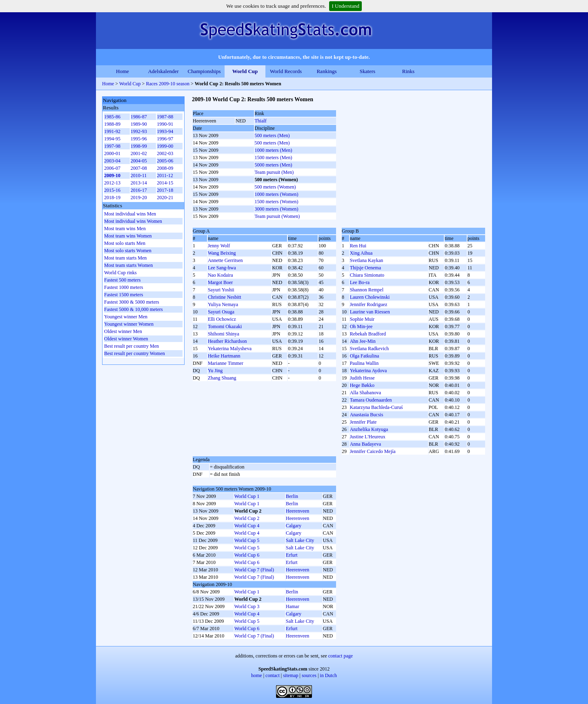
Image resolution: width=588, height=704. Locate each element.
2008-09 (165, 168)
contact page (341, 656)
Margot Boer (220, 282)
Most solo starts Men (125, 243)
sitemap (291, 675)
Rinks (408, 71)
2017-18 (165, 190)
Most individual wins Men (130, 214)
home (257, 675)
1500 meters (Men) (274, 158)
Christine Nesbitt (225, 297)
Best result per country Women (135, 353)
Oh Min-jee (361, 326)
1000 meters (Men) (274, 150)
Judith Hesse (362, 378)
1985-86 (112, 117)
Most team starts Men (125, 258)
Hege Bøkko (362, 385)
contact (273, 675)
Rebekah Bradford (368, 334)
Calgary (294, 526)
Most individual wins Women (133, 221)
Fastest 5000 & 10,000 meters (134, 309)
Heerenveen (297, 511)
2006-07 (112, 168)
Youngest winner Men (126, 317)
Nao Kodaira (220, 275)
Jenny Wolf (219, 246)
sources (309, 675)
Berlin (292, 496)
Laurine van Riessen (370, 312)
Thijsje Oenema (365, 268)
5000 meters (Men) (274, 165)
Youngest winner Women (129, 324)
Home (122, 71)
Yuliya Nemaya (223, 304)
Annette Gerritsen (225, 260)
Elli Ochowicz (222, 319)
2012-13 (112, 183)
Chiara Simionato (367, 275)
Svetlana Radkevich (370, 349)
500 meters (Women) (275, 187)
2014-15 (165, 183)
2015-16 (112, 190)
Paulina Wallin (364, 363)
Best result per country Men (131, 346)
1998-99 (139, 146)
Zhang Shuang (222, 378)
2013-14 (139, 183)
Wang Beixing (222, 253)
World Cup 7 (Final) (254, 570)
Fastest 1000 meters (124, 287)
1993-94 (165, 131)
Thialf (261, 121)
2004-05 (139, 161)
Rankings (326, 71)
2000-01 (112, 153)
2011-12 (165, 175)
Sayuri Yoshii (221, 290)
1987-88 (165, 117)
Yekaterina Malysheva (230, 349)
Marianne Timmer (226, 363)
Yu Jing (215, 371)
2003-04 (112, 161)
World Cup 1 (247, 496)
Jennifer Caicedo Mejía (373, 451)
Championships (204, 71)
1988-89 (112, 124)
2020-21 (165, 198)
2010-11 (139, 175)
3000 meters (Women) (277, 209)
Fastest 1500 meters (124, 295)
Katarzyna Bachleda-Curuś (376, 407)
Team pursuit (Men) (274, 172)
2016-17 (139, 190)
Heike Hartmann (224, 356)
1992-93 (139, 131)
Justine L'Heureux (368, 437)
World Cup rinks (120, 273)
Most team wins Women (128, 236)
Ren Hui (358, 246)
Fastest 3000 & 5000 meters (132, 302)
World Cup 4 (247, 526)
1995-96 (139, 139)
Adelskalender (163, 71)
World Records (286, 71)
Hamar (293, 606)
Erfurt (292, 555)
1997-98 (112, 146)
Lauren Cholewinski (370, 297)
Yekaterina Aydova (369, 371)
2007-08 (139, 168)
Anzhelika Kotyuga (369, 429)
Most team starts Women (128, 265)
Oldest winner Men (123, 331)
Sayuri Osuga (221, 312)
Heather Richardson (227, 341)
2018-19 (112, 198)
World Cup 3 (247, 606)
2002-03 (165, 153)
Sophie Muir (362, 319)
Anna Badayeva (365, 444)
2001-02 (139, 153)
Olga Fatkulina (365, 356)
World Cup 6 (247, 555)
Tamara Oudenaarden (371, 400)
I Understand (345, 6)
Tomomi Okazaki (225, 326)
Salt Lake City (300, 540)
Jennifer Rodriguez (369, 304)
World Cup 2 (247, 518)
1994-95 (112, 139)
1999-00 (165, 146)
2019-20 (139, 198)
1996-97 (165, 139)
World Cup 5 (247, 540)
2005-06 (165, 161)
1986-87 (139, 117)
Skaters (367, 71)
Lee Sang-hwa (222, 268)
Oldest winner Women (126, 339)
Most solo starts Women (128, 251)
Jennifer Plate (363, 422)
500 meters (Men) (272, 135)
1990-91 (165, 124)
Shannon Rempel (367, 290)
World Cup (245, 71)
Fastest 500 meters (122, 280)
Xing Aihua (361, 253)
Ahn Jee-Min (363, 341)
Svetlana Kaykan (367, 260)
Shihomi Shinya (224, 334)
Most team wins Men (125, 229)
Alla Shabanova (365, 393)
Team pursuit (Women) (277, 216)
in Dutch (328, 675)
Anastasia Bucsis (367, 415)
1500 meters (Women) (277, 202)
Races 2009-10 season (168, 84)
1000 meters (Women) (277, 194)
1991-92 (112, 131)
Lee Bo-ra (360, 282)
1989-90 (139, 124)
